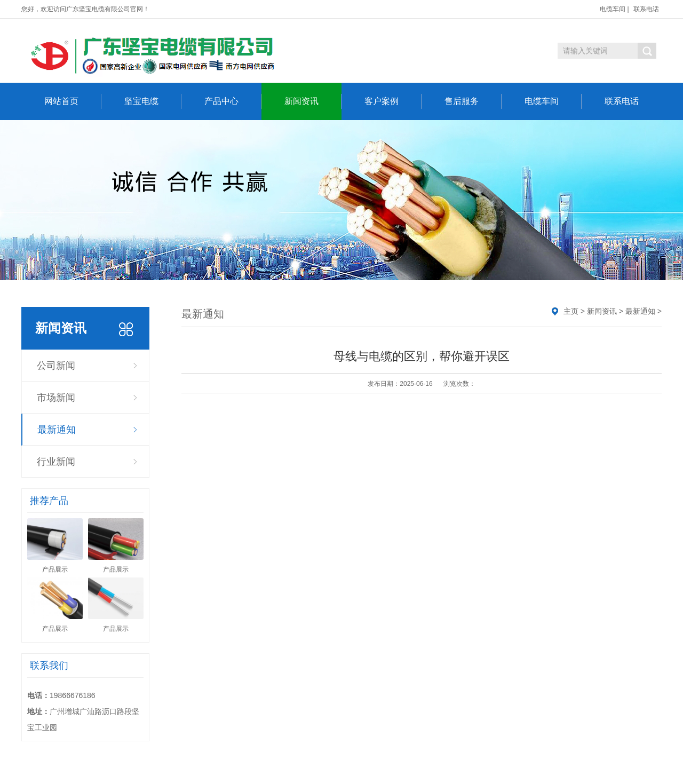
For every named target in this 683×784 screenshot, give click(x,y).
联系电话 (646, 9)
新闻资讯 (313, 101)
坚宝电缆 (153, 101)
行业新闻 (56, 462)
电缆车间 (613, 9)
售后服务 (473, 101)
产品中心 (233, 101)
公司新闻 (56, 366)
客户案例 (393, 101)
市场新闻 (56, 398)
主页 (571, 311)
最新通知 (57, 430)
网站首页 (73, 101)
